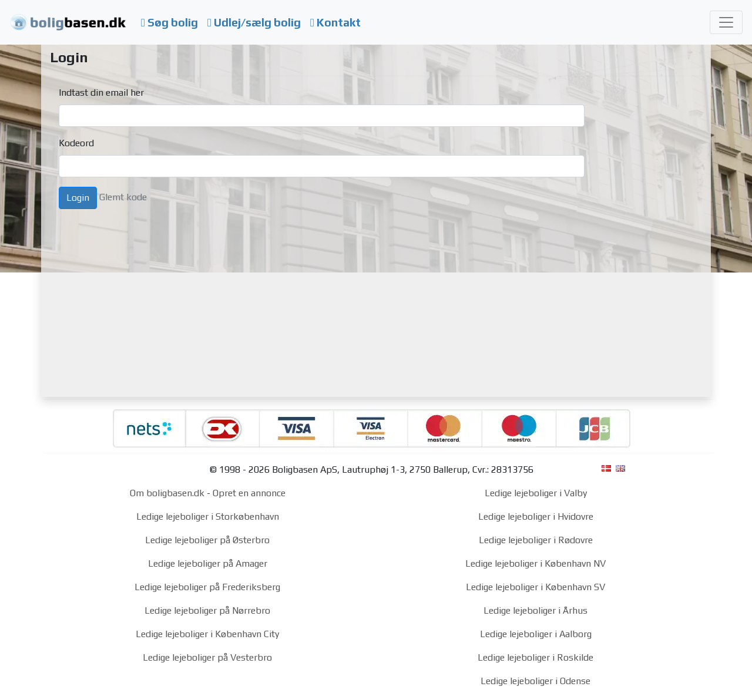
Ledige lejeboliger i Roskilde (536, 657)
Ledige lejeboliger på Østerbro (207, 540)
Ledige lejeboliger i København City (207, 634)
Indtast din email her (101, 92)
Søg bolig (169, 22)
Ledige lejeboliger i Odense (536, 681)
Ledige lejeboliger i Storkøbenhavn (208, 516)
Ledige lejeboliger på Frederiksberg (207, 587)
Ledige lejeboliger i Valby (536, 493)
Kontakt (335, 22)
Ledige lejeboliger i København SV (536, 587)
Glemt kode (123, 197)
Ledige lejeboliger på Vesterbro (207, 657)
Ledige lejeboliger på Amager (208, 563)
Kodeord (76, 143)
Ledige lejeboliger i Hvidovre (536, 516)
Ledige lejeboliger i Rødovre (536, 540)
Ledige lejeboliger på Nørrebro (207, 610)
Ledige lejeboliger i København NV (536, 563)
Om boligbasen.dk (167, 493)
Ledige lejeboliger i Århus (536, 610)
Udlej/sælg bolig (254, 22)
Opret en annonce (249, 493)
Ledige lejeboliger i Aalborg (536, 634)
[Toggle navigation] (726, 22)
